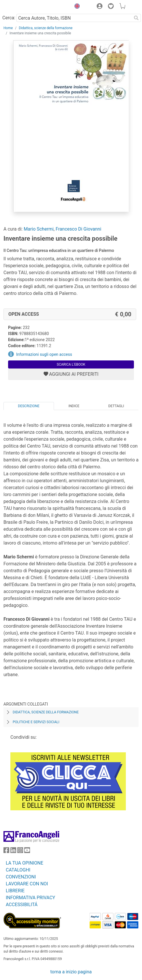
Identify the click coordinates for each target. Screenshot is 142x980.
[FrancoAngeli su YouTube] (27, 851)
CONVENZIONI (21, 877)
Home (8, 28)
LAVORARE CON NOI (27, 884)
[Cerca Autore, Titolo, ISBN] (74, 18)
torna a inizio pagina (71, 972)
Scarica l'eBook (71, 364)
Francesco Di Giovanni (79, 229)
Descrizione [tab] (29, 406)
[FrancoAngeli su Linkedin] (13, 851)
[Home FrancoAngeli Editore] (23, 7)
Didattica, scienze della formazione (46, 28)
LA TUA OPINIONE (25, 863)
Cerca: (9, 18)
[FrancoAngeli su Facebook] (6, 851)
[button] (76, 7)
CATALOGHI (18, 870)
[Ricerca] (136, 18)
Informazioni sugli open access (44, 354)
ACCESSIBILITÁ (22, 905)
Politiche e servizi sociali (36, 722)
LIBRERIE (15, 891)
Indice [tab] (74, 406)
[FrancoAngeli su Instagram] (20, 851)
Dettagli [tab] (116, 406)
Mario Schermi (39, 229)
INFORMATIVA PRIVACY (30, 898)
